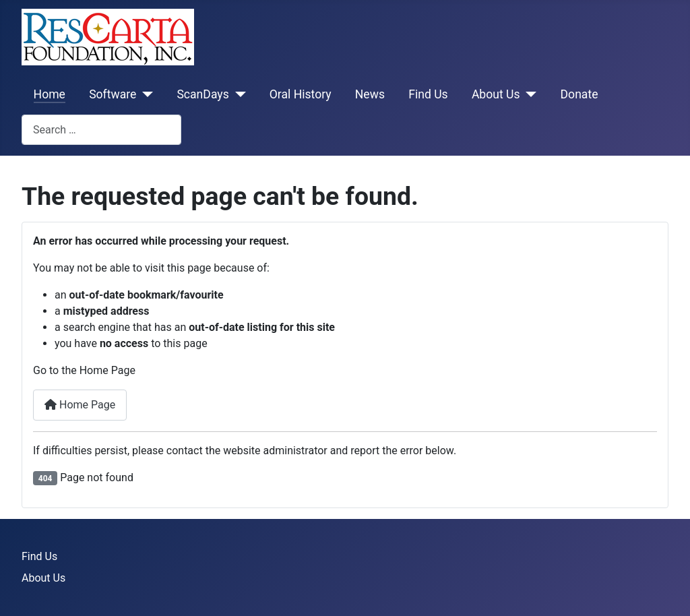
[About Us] (529, 94)
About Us (496, 94)
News (370, 94)
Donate (579, 94)
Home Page (80, 405)
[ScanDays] (238, 94)
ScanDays (202, 94)
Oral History (301, 94)
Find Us (428, 94)
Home (50, 94)
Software (113, 94)
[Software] (145, 94)
